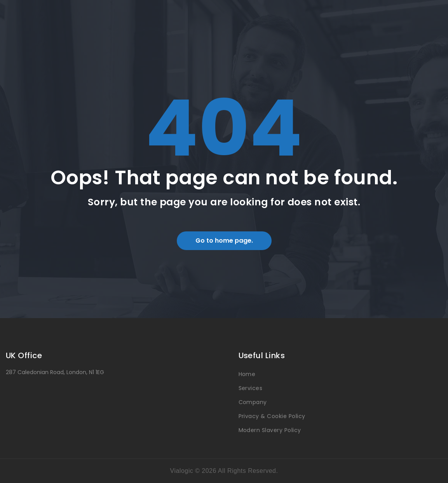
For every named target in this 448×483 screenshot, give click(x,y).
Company (253, 402)
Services (251, 388)
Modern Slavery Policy (270, 430)
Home (247, 374)
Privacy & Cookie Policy (272, 416)
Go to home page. (224, 241)
